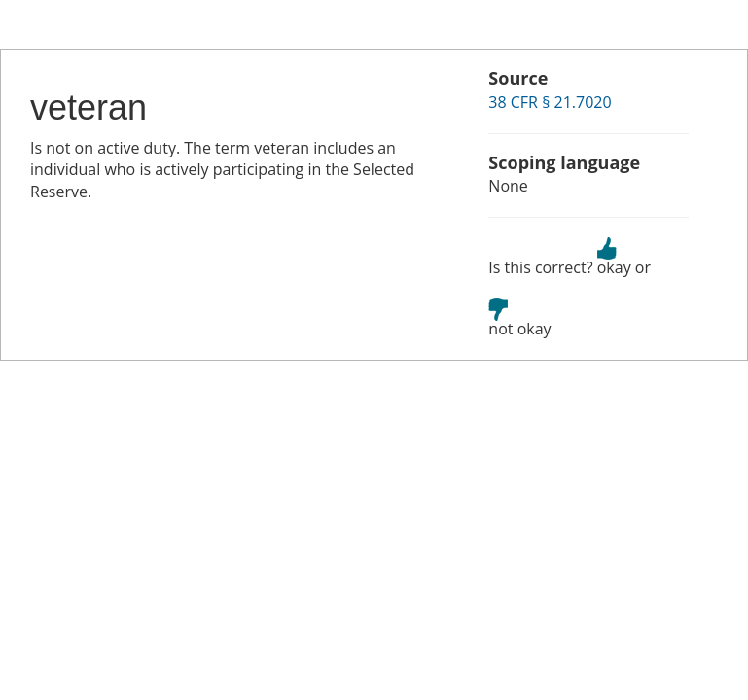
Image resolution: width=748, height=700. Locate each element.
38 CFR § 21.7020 (550, 102)
